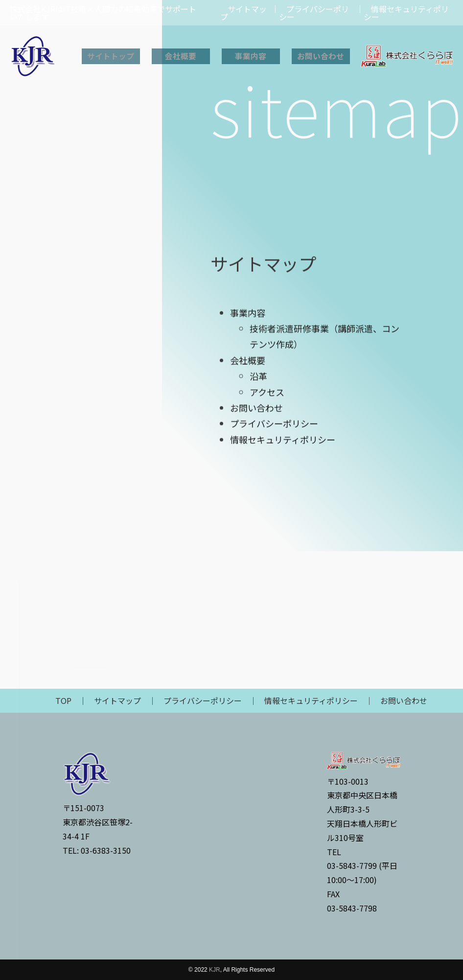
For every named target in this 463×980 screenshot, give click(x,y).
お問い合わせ (321, 56)
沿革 (258, 509)
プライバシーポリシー (274, 557)
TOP (63, 700)
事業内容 (251, 56)
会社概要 (181, 56)
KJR (215, 970)
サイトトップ (111, 56)
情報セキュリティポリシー (283, 573)
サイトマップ (117, 700)
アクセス (267, 525)
